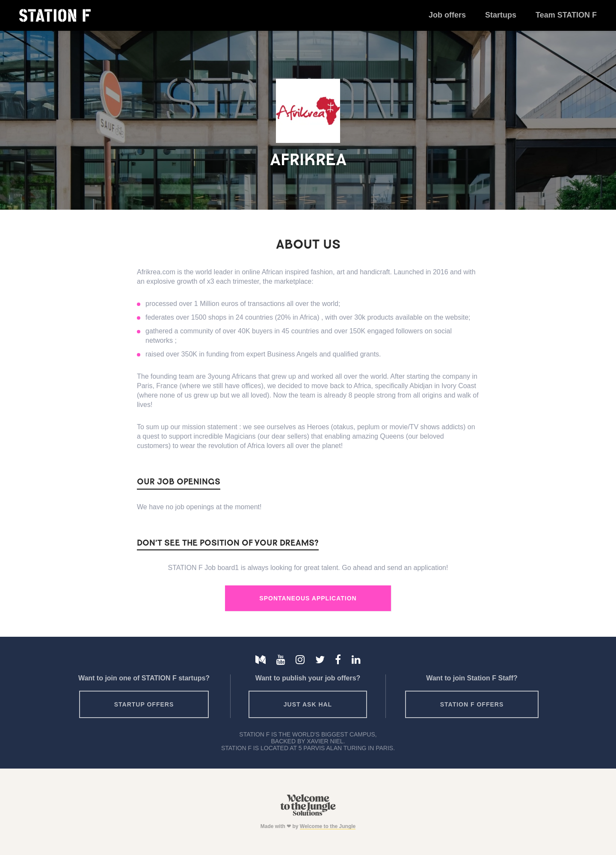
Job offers (447, 15)
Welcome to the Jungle (328, 826)
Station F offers (472, 704)
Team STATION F (566, 15)
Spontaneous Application (308, 598)
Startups (501, 15)
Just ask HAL (308, 704)
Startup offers (144, 704)
